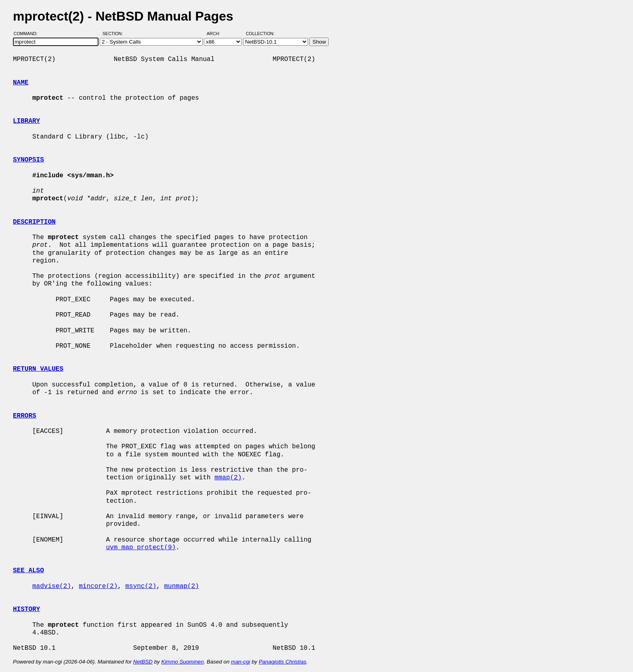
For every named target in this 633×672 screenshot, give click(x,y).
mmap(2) (228, 478)
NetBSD (143, 662)
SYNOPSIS (28, 160)
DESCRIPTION (34, 222)
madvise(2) (52, 586)
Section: (114, 34)
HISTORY (26, 609)
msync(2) (141, 586)
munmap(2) (181, 586)
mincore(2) (98, 586)
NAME (21, 83)
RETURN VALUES (38, 369)
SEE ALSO (28, 571)
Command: (28, 34)
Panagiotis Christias (283, 662)
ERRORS (25, 416)
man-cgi (240, 662)
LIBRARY (26, 121)
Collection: (260, 34)
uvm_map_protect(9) (141, 548)
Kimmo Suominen (182, 662)
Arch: (217, 34)
